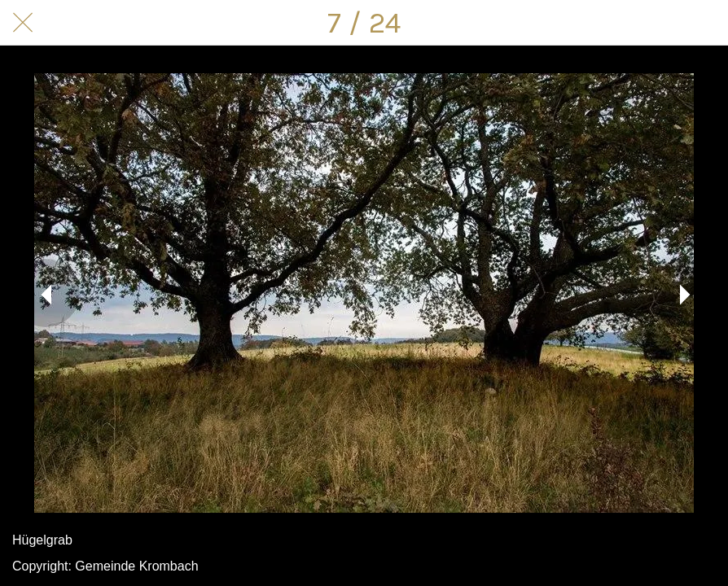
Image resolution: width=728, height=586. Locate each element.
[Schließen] (23, 23)
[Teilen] (663, 23)
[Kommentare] (705, 23)
